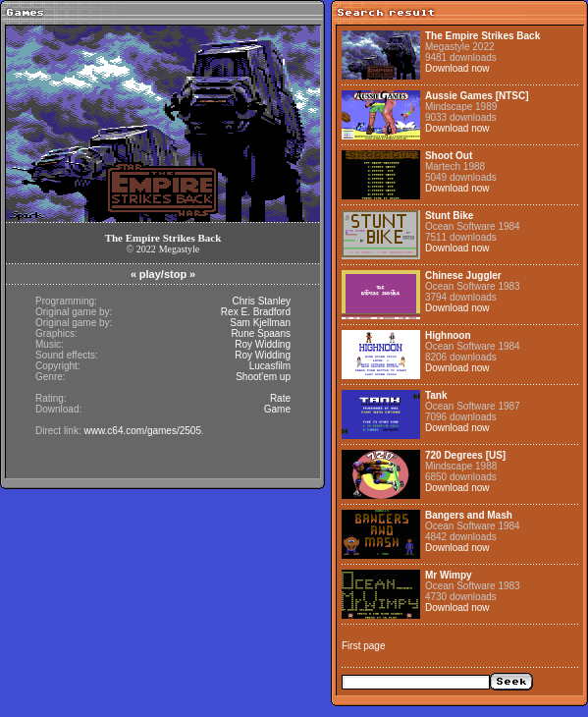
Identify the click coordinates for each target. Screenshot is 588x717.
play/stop (163, 274)
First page (363, 646)
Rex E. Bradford (256, 312)
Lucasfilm (270, 366)
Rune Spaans (261, 333)
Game (277, 409)
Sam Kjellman (260, 323)
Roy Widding (263, 344)
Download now (457, 68)
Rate (280, 398)
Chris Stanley (262, 301)
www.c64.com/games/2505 (142, 431)
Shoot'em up (263, 377)
